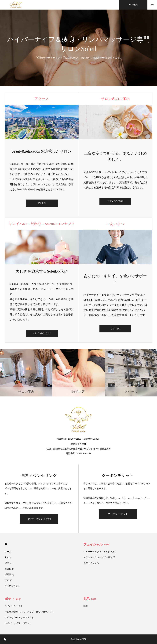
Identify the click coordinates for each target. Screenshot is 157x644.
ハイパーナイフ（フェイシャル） (100, 552)
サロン (8, 557)
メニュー (9, 563)
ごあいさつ (115, 329)
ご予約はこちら (13, 586)
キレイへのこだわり (42, 333)
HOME (6, 544)
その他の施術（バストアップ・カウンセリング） (29, 612)
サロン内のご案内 (115, 201)
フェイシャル (96, 544)
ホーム (8, 552)
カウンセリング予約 (39, 519)
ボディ (13, 599)
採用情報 (9, 574)
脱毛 (90, 599)
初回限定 (9, 569)
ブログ (8, 580)
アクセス (42, 203)
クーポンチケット (118, 514)
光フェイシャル (92, 563)
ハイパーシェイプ (14, 606)
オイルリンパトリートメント (19, 617)
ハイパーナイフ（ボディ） (18, 623)
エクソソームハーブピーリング (99, 557)
